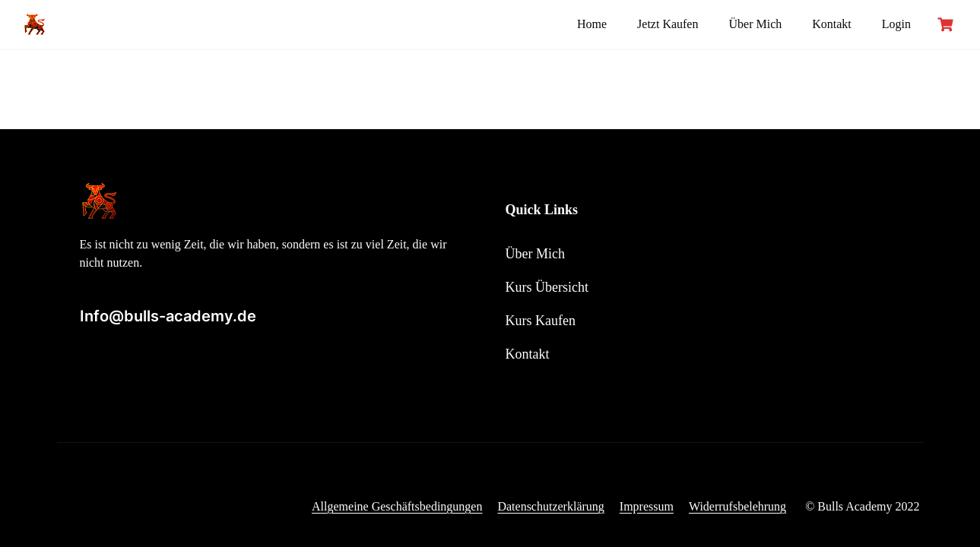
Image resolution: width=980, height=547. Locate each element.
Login (896, 24)
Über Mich (755, 24)
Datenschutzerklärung (550, 506)
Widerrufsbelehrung (737, 506)
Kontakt (832, 24)
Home (592, 24)
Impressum (647, 506)
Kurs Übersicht (547, 287)
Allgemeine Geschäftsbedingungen (397, 506)
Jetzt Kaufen (668, 24)
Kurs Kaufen (541, 321)
